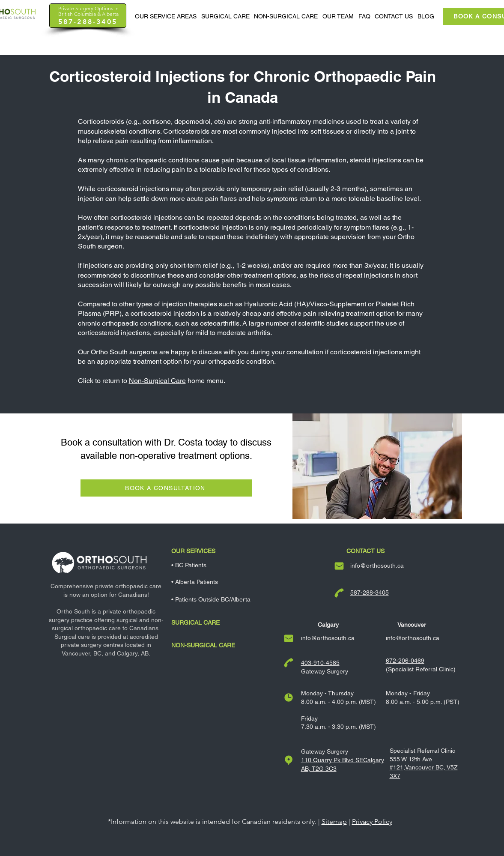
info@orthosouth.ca (377, 566)
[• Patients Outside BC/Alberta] (227, 599)
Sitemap (334, 822)
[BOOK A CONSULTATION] (166, 488)
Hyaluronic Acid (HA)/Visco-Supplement (305, 304)
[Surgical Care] (227, 623)
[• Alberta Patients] (227, 582)
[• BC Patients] (227, 565)
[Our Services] (227, 551)
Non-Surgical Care (157, 381)
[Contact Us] (370, 551)
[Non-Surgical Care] (227, 645)
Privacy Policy (372, 822)
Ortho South (109, 352)
